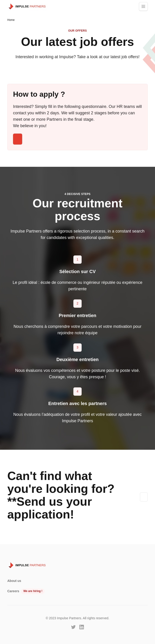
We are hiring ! (33, 591)
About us (14, 581)
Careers (13, 591)
